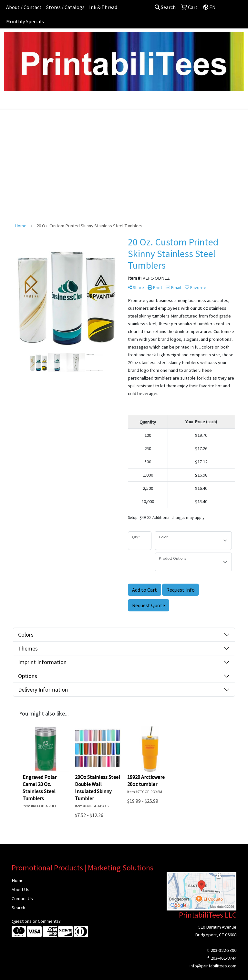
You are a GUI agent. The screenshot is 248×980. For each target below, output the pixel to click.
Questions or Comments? (36, 921)
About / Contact (24, 7)
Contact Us (22, 899)
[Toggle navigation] (10, 102)
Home (18, 880)
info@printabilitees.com (213, 966)
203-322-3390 (223, 950)
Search (165, 7)
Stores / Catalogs (65, 7)
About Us (21, 889)
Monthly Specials (25, 21)
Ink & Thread (103, 7)
